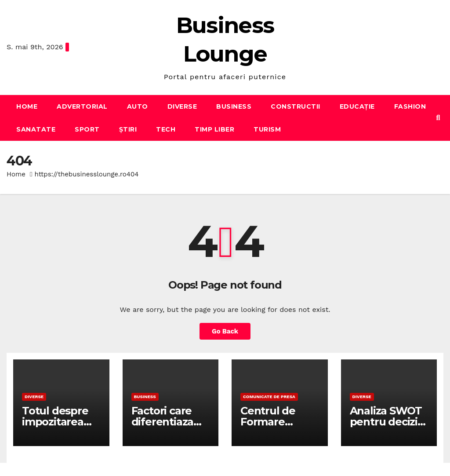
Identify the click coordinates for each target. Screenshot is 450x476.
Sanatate (36, 129)
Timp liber (214, 129)
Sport (87, 129)
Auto (138, 106)
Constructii (296, 106)
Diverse (182, 106)
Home (27, 106)
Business (234, 106)
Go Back (225, 331)
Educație (357, 106)
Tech (166, 129)
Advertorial (82, 106)
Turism (267, 129)
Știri (128, 129)
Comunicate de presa (269, 397)
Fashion (410, 106)
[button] (438, 118)
